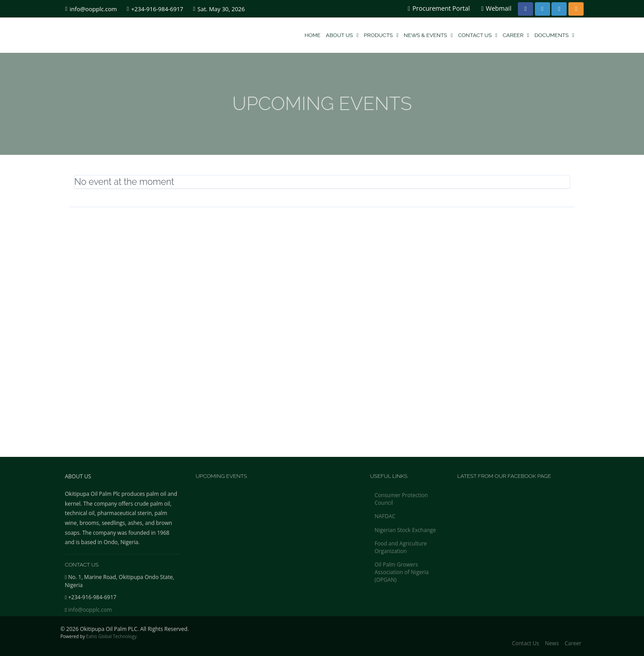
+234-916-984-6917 (155, 9)
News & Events (428, 34)
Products (381, 34)
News (552, 643)
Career (516, 34)
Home (313, 34)
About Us (342, 34)
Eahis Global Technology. (112, 636)
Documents (554, 34)
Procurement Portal (439, 8)
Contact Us (478, 34)
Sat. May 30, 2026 (219, 9)
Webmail (496, 8)
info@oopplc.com (91, 9)
